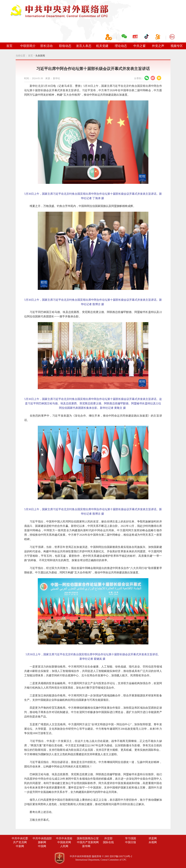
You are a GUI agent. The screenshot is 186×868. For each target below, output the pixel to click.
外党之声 (158, 46)
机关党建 (102, 46)
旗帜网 (42, 842)
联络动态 (65, 46)
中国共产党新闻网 (88, 842)
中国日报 (131, 842)
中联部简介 (28, 46)
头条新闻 (40, 56)
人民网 (64, 846)
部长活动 (46, 46)
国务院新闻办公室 (88, 838)
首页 (9, 46)
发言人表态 (84, 46)
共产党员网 (20, 842)
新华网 (86, 846)
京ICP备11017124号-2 (121, 856)
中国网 (42, 846)
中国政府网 (64, 842)
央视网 (153, 842)
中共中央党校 (64, 838)
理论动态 (121, 46)
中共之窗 (140, 46)
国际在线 (108, 842)
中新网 (20, 846)
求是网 (153, 838)
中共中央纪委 (20, 838)
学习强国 (131, 838)
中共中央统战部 (42, 838)
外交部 (108, 838)
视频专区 (177, 46)
